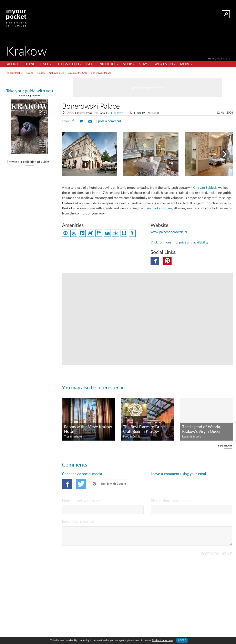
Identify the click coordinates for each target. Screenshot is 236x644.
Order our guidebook (30, 96)
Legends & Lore (192, 437)
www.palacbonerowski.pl (169, 232)
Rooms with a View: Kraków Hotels (88, 429)
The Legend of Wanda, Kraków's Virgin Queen (202, 429)
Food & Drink (131, 437)
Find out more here (162, 640)
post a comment (110, 121)
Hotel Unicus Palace (219, 59)
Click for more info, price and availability (179, 242)
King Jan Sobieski (205, 188)
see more (225, 445)
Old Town (117, 113)
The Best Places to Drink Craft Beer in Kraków (144, 429)
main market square (158, 208)
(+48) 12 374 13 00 (146, 113)
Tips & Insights (73, 437)
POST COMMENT (216, 557)
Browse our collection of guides (28, 162)
